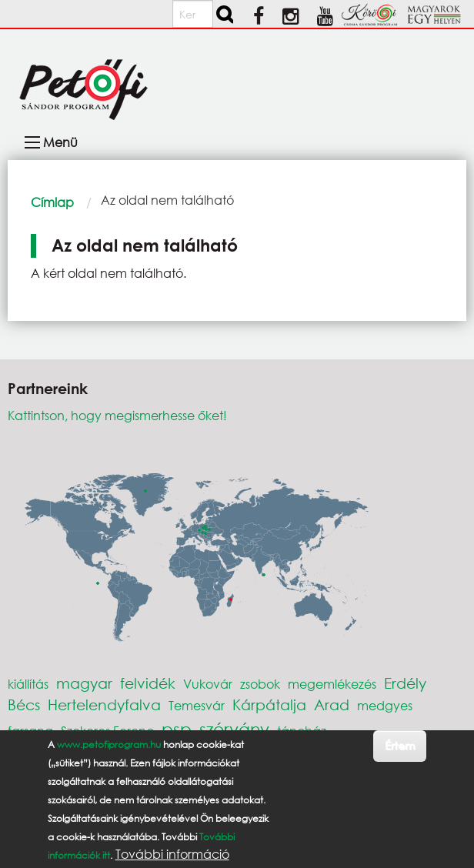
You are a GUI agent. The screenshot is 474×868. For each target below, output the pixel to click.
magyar (84, 683)
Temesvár (197, 705)
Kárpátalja (269, 704)
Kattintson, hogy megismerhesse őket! (117, 415)
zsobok (260, 684)
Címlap (52, 202)
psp (177, 729)
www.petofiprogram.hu (109, 744)
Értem (400, 745)
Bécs (24, 704)
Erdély (405, 683)
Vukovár (208, 684)
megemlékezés (332, 684)
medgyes (385, 705)
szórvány (234, 729)
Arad (332, 704)
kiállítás (28, 684)
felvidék (148, 683)
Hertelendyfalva (104, 704)
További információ (172, 854)
